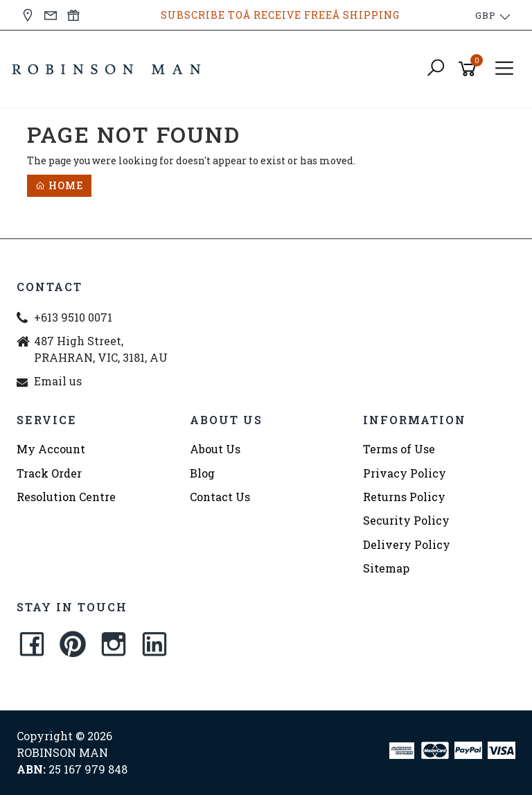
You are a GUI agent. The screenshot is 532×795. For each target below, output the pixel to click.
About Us (215, 449)
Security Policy (406, 520)
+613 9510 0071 (73, 317)
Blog (202, 473)
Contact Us (220, 497)
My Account (51, 449)
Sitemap (386, 568)
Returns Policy (404, 497)
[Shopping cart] (470, 69)
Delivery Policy (407, 544)
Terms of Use (399, 449)
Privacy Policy (405, 473)
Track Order (49, 473)
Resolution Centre (66, 497)
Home (59, 185)
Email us (58, 381)
